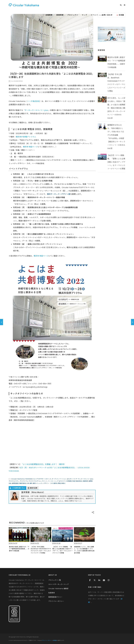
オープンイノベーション (59, 479)
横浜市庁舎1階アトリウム (26, 137)
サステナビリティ (14, 481)
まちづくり (62, 481)
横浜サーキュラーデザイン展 (59, 194)
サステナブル (24, 481)
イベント (94, 15)
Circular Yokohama (18, 479)
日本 (28, 483)
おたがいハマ (71, 479)
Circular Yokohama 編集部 (58, 589)
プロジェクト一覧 (55, 580)
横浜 (31, 483)
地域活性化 (79, 481)
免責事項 (51, 593)
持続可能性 (23, 483)
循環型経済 (15, 483)
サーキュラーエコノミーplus (36, 110)
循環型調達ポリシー (55, 597)
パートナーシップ (53, 481)
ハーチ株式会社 (33, 101)
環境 (59, 483)
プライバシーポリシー (56, 601)
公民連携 (69, 481)
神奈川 (63, 483)
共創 (74, 481)
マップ (84, 15)
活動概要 (49, 15)
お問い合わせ (107, 15)
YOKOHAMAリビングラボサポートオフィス (38, 479)
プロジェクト (73, 15)
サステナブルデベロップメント (38, 481)
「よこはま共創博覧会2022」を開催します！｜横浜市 (43, 464)
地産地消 (85, 481)
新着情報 (60, 15)
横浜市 (55, 483)
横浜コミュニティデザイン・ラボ (43, 483)
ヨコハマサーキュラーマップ (58, 584)
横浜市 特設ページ (30, 147)
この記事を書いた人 (18, 488)
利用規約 (55, 640)
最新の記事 (34, 488)
